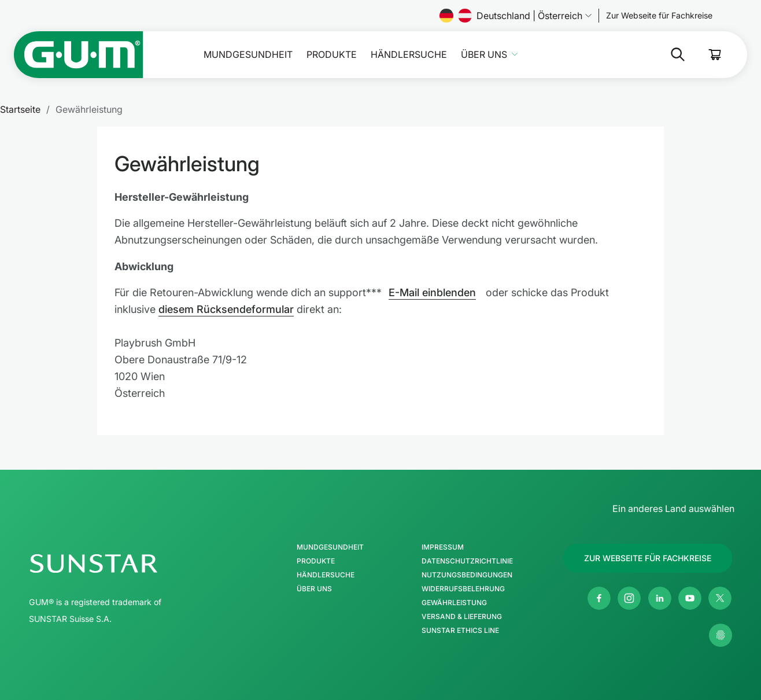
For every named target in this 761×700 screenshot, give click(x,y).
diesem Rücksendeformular (226, 309)
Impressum (443, 547)
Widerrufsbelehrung (463, 589)
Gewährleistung (454, 603)
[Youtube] (690, 598)
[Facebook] (599, 598)
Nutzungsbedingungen (467, 575)
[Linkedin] (660, 598)
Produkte (332, 55)
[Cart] (715, 55)
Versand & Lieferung (462, 617)
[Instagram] (629, 598)
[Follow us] (659, 16)
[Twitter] (720, 598)
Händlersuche (409, 55)
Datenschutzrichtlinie (467, 561)
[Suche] (632, 54)
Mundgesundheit (248, 55)
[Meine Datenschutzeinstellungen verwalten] (721, 635)
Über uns (484, 55)
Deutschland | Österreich (516, 16)
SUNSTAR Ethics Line (460, 631)
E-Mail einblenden (432, 292)
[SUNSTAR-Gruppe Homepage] (128, 563)
